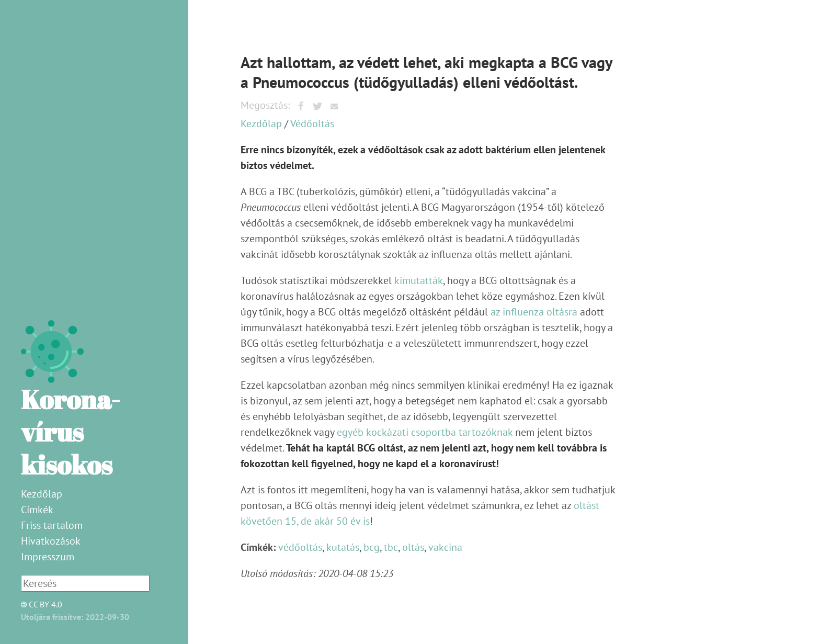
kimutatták (419, 280)
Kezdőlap (42, 494)
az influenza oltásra (534, 312)
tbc (391, 547)
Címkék (37, 510)
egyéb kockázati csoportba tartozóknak (425, 432)
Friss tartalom (52, 525)
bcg (372, 547)
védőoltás (300, 547)
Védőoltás (312, 123)
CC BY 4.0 (39, 604)
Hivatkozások (51, 541)
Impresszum (48, 557)
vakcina (445, 547)
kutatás (343, 547)
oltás (413, 547)
